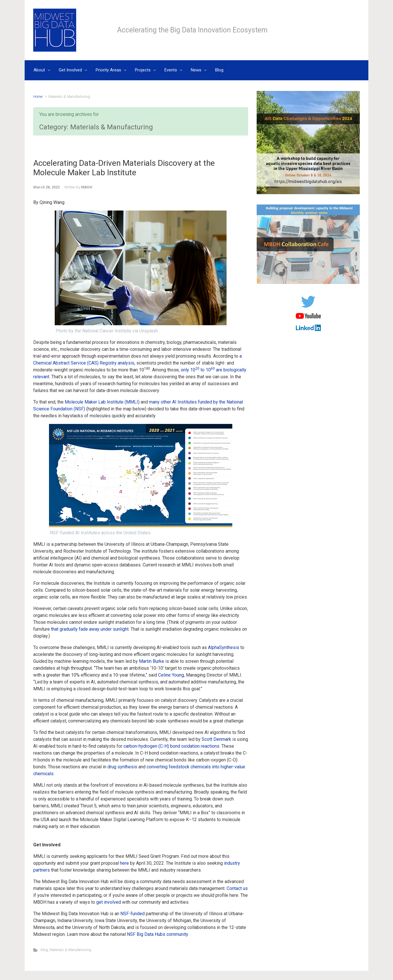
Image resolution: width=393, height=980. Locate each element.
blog (44, 950)
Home (38, 97)
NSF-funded (132, 914)
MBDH (87, 187)
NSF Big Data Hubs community (157, 934)
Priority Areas (108, 70)
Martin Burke (152, 661)
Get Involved (70, 70)
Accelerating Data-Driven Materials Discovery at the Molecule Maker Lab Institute (124, 168)
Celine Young (171, 675)
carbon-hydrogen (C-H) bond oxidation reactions (171, 746)
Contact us (237, 888)
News (196, 70)
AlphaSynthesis (224, 647)
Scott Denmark (216, 739)
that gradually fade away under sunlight (90, 629)
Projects (143, 70)
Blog (219, 70)
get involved (109, 902)
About (39, 70)
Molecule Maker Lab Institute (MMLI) (102, 402)
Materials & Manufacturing (70, 950)
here (124, 863)
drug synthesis (122, 767)
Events (171, 70)
